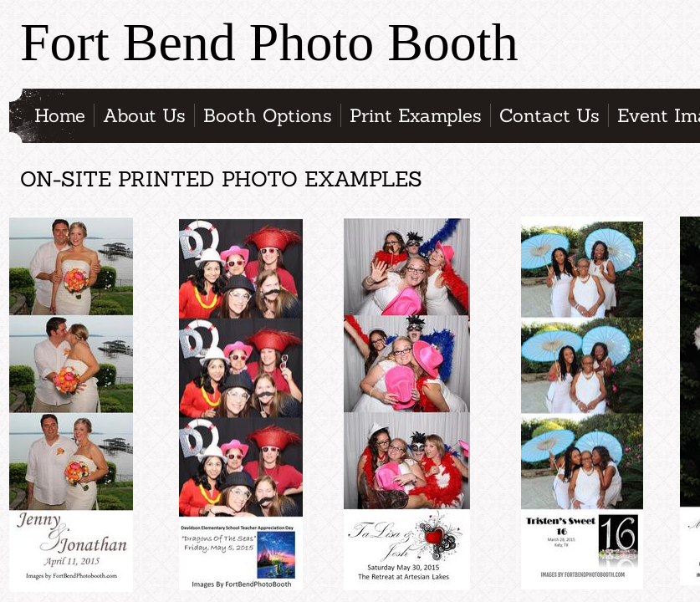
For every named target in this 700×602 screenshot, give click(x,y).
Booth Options (268, 115)
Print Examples (416, 115)
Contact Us (549, 115)
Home (60, 115)
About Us (144, 115)
